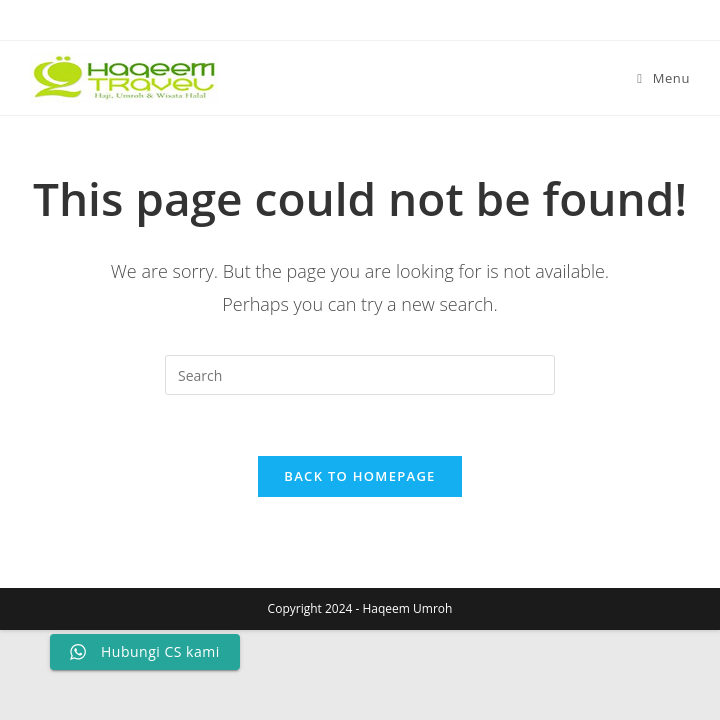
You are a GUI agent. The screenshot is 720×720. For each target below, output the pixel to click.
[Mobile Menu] (663, 78)
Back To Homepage (359, 476)
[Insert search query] (360, 375)
